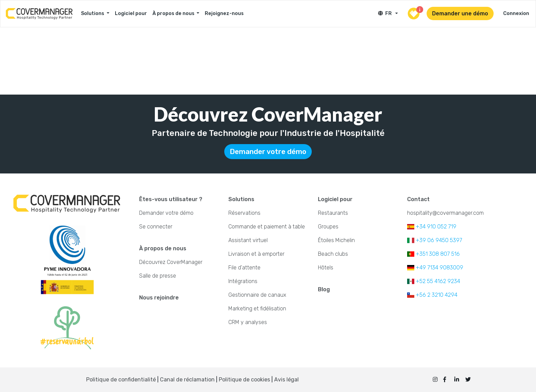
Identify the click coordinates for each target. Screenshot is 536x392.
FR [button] (386, 13)
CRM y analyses (248, 322)
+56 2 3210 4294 (432, 295)
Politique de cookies (244, 380)
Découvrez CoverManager (171, 262)
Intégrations (243, 281)
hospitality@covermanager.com (445, 213)
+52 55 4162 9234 (434, 281)
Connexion (516, 13)
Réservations (244, 213)
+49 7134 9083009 (435, 268)
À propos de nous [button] (174, 13)
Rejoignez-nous (224, 13)
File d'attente (244, 268)
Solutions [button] (93, 13)
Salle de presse (158, 276)
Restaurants (333, 213)
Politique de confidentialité (121, 380)
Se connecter (156, 227)
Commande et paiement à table (267, 227)
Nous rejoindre (159, 298)
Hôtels (326, 268)
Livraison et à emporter (256, 254)
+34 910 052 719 (432, 227)
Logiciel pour (131, 13)
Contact (418, 199)
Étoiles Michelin (336, 240)
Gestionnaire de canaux (257, 295)
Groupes (328, 227)
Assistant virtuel (248, 240)
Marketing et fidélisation (257, 309)
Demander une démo (460, 13)
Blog (324, 289)
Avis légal (286, 380)
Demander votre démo (268, 152)
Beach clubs (333, 254)
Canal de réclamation (188, 380)
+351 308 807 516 (433, 254)
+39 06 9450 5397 (435, 240)
